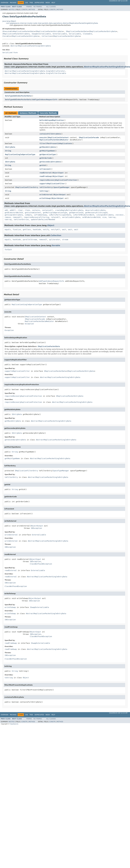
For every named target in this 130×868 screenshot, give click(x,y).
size (104, 217)
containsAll (47, 210)
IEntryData (10, 147)
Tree (31, 3)
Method (32, 10)
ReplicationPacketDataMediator (54, 140)
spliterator (55, 240)
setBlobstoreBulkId (91, 217)
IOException (36, 528)
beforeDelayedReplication (51, 120)
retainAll (56, 217)
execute (43, 138)
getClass (27, 230)
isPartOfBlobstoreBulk (84, 215)
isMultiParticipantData (60, 215)
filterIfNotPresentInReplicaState (56, 143)
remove (8, 217)
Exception (29, 324)
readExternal (45, 173)
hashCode (37, 230)
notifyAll (56, 230)
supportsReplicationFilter (52, 184)
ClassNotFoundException (41, 564)
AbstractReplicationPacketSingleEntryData (31, 46)
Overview (5, 3)
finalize (17, 230)
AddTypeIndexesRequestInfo (45, 100)
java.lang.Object (9, 21)
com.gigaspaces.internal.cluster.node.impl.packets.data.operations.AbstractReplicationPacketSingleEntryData (52, 23)
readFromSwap (45, 176)
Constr (24, 10)
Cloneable (87, 34)
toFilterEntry (46, 187)
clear (20, 210)
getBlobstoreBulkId (14, 213)
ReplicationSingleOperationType (20, 154)
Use (27, 3)
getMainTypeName (47, 151)
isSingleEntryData (105, 215)
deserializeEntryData (95, 210)
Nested (11, 10)
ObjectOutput (60, 195)
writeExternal (46, 195)
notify (46, 230)
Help (53, 3)
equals (8, 230)
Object (51, 225)
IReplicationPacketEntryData (49, 31)
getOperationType (47, 154)
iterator (119, 215)
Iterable (6, 36)
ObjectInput (58, 173)
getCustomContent (33, 213)
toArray (112, 217)
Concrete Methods (48, 113)
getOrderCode (45, 158)
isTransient (45, 169)
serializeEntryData (71, 217)
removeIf (43, 240)
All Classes (51, 7)
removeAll (17, 217)
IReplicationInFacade (89, 138)
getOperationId (76, 213)
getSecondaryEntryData (50, 162)
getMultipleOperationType (55, 213)
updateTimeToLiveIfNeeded (43, 220)
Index (48, 3)
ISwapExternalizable (41, 34)
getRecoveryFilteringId (96, 213)
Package (13, 3)
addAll (13, 210)
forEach (8, 250)
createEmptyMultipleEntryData (69, 210)
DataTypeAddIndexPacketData (18, 96)
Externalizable (60, 34)
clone (27, 210)
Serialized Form (10, 53)
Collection (47, 36)
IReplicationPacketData (77, 31)
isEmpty (28, 215)
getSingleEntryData (14, 215)
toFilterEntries (21, 220)
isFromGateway (40, 215)
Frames (29, 7)
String (8, 151)
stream (65, 240)
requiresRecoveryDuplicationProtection (58, 180)
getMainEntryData (47, 147)
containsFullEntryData (50, 134)
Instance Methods (28, 113)
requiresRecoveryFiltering (36, 217)
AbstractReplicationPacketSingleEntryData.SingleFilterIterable (35, 73)
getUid (42, 165)
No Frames (38, 7)
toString (43, 191)
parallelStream (30, 240)
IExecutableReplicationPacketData (19, 31)
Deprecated (39, 3)
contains (36, 210)
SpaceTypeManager (62, 187)
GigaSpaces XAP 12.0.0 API (118, 1)
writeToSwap (45, 198)
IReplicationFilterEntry (27, 187)
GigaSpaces (14, 724)
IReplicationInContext (58, 138)
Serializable (75, 34)
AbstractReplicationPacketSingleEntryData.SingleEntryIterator (35, 71)
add (6, 210)
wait (64, 230)
